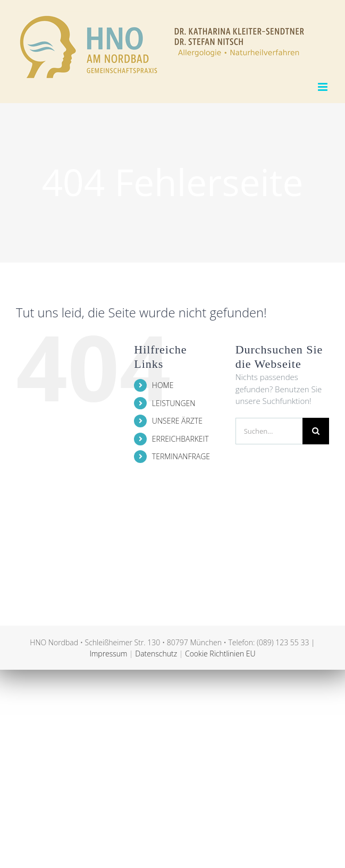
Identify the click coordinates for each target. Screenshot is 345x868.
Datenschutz (156, 654)
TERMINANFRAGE (181, 456)
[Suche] (316, 431)
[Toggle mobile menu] (323, 87)
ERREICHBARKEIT (180, 439)
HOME (163, 385)
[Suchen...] (269, 431)
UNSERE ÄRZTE (177, 421)
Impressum (108, 654)
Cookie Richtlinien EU (220, 654)
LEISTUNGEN (174, 403)
